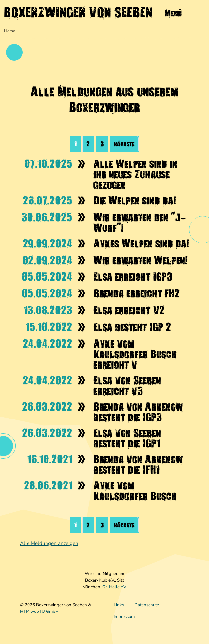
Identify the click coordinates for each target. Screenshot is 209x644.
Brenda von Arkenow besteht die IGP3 (138, 412)
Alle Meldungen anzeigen (49, 543)
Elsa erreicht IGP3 (133, 277)
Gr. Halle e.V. (115, 587)
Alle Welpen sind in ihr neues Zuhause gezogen (135, 174)
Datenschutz (147, 605)
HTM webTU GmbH (39, 612)
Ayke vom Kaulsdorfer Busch (135, 491)
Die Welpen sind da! (135, 201)
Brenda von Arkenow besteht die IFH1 (138, 464)
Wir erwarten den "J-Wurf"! (140, 223)
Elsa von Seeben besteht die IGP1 (127, 438)
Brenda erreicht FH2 (137, 293)
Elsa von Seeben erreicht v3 (127, 386)
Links (119, 605)
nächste (124, 144)
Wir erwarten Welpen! (141, 260)
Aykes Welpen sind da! (141, 244)
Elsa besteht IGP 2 (132, 327)
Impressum (124, 617)
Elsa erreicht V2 (129, 310)
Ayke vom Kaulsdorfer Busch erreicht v (135, 354)
